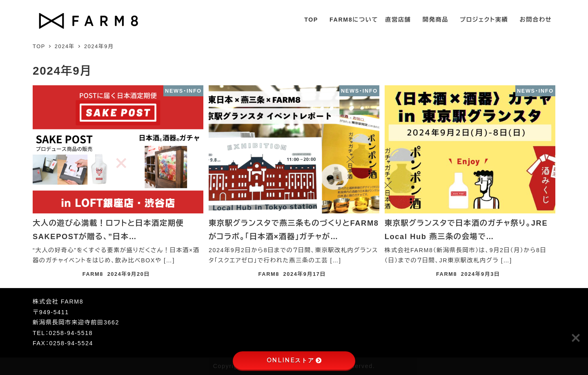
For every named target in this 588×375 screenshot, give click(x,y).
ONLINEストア (294, 360)
